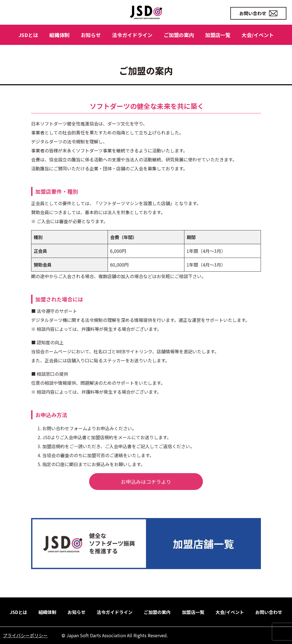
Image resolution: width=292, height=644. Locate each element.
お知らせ (91, 35)
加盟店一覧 (218, 35)
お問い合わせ (258, 13)
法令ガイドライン (132, 35)
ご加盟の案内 (179, 35)
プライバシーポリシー (25, 635)
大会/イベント (258, 35)
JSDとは (28, 35)
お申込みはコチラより (146, 497)
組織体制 (59, 35)
